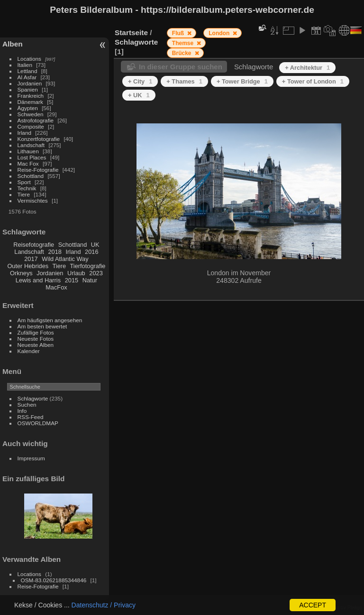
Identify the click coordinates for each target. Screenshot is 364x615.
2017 (31, 259)
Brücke (182, 53)
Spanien (28, 89)
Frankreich (31, 96)
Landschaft (31, 145)
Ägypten (28, 108)
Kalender (29, 351)
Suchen (27, 405)
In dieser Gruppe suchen (181, 67)
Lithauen (28, 151)
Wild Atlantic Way (65, 259)
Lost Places (32, 157)
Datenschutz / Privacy (104, 605)
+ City (140, 81)
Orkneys (21, 273)
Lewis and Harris (38, 280)
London (220, 33)
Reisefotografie (34, 245)
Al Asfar (27, 77)
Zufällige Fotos (36, 332)
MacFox (56, 287)
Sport (24, 182)
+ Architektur (307, 68)
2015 (72, 280)
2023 (96, 273)
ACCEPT (313, 605)
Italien (25, 65)
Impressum (31, 458)
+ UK (139, 95)
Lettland (27, 71)
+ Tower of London (313, 81)
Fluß (179, 33)
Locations (29, 59)
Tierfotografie (88, 266)
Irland (24, 133)
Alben (13, 44)
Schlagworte (33, 398)
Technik (27, 188)
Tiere (24, 194)
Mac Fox (28, 163)
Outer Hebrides (28, 266)
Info (22, 411)
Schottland (31, 176)
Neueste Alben (36, 345)
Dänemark (30, 102)
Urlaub (76, 273)
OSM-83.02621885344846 (54, 580)
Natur (90, 280)
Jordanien (30, 83)
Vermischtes (33, 200)
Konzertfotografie (39, 139)
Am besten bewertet (42, 326)
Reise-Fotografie (38, 170)
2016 (91, 252)
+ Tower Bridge (242, 81)
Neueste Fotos (36, 339)
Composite (31, 126)
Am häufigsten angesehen (50, 320)
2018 (55, 252)
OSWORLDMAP (38, 423)
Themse (184, 43)
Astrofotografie (36, 120)
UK (95, 245)
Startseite (131, 33)
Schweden (31, 114)
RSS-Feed (31, 417)
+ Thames (184, 81)
